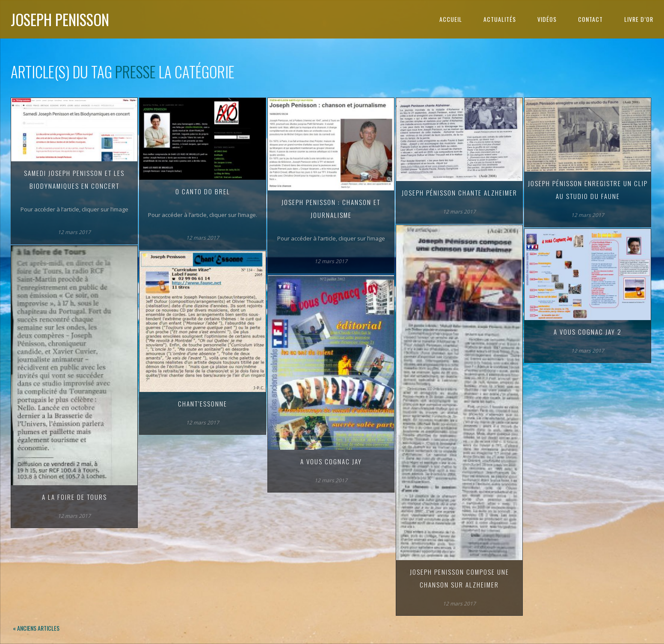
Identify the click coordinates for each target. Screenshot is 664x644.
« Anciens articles (36, 628)
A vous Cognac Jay (331, 461)
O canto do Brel (203, 191)
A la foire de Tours (74, 497)
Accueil (451, 19)
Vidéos (547, 19)
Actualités (500, 19)
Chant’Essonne (203, 404)
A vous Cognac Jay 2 (588, 332)
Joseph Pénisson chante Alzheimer (459, 193)
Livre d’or (639, 19)
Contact (590, 19)
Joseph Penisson (60, 19)
